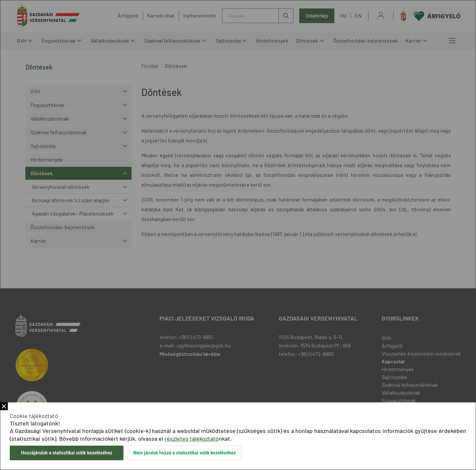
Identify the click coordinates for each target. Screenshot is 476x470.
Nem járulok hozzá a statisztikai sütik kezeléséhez (185, 453)
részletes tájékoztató (192, 438)
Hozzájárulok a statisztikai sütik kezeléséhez (66, 453)
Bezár (4, 406)
